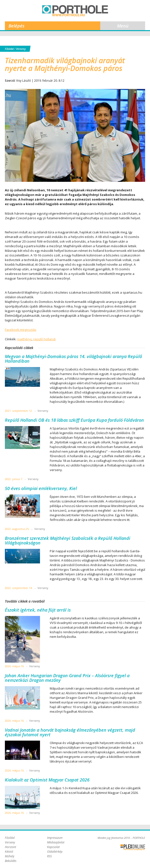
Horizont (10, 847)
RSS (49, 856)
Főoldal (9, 49)
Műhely (10, 856)
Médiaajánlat (56, 842)
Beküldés (11, 861)
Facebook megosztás (21, 330)
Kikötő (9, 852)
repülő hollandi (44, 339)
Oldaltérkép (55, 852)
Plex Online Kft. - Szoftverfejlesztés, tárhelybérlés (133, 847)
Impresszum (55, 838)
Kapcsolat (53, 847)
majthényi (24, 339)
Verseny (21, 49)
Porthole (75, 11)
